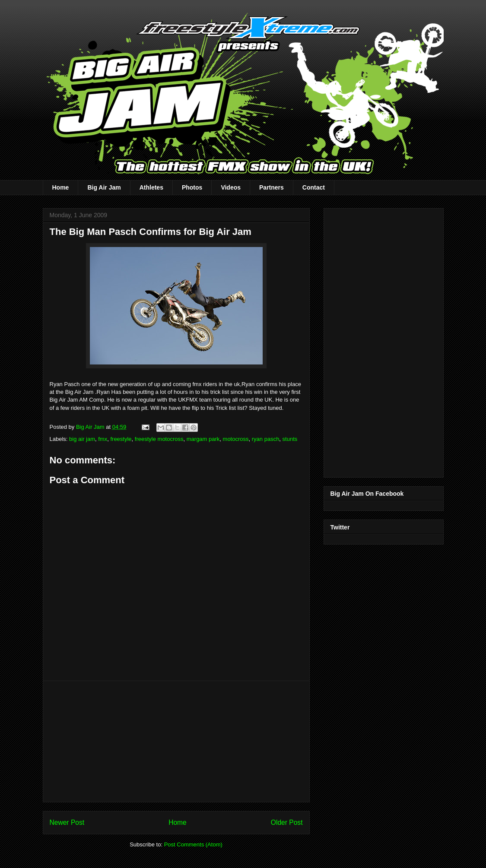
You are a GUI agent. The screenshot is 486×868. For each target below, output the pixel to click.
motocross (236, 439)
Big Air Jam (104, 187)
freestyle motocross (159, 439)
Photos (192, 187)
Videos (231, 187)
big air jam (82, 439)
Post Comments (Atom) (193, 844)
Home (61, 187)
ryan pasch (266, 439)
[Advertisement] (176, 741)
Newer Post (67, 822)
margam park (203, 439)
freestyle (121, 439)
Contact (314, 187)
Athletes (151, 187)
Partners (272, 187)
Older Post (287, 822)
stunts (290, 439)
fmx (103, 439)
